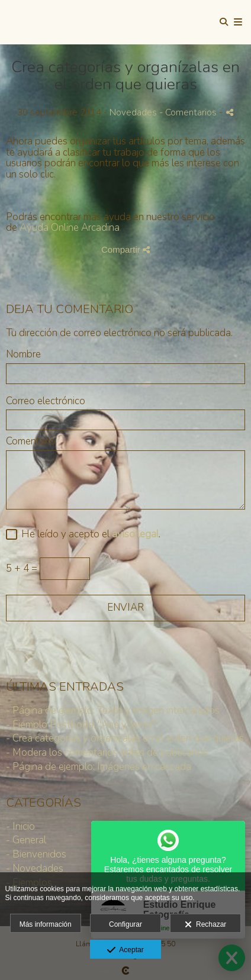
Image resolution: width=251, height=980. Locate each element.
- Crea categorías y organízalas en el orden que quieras (125, 738)
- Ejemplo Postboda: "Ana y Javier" (81, 725)
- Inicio (20, 826)
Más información (46, 924)
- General (26, 840)
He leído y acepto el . (89, 535)
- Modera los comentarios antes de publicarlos (107, 752)
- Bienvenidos (36, 854)
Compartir (125, 249)
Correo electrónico (46, 402)
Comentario (31, 442)
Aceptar (125, 950)
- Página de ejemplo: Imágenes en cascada (99, 767)
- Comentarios (189, 112)
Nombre (23, 355)
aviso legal (135, 534)
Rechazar (205, 925)
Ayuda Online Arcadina (70, 228)
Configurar (125, 924)
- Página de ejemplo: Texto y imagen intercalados (113, 710)
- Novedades (35, 868)
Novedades (133, 112)
